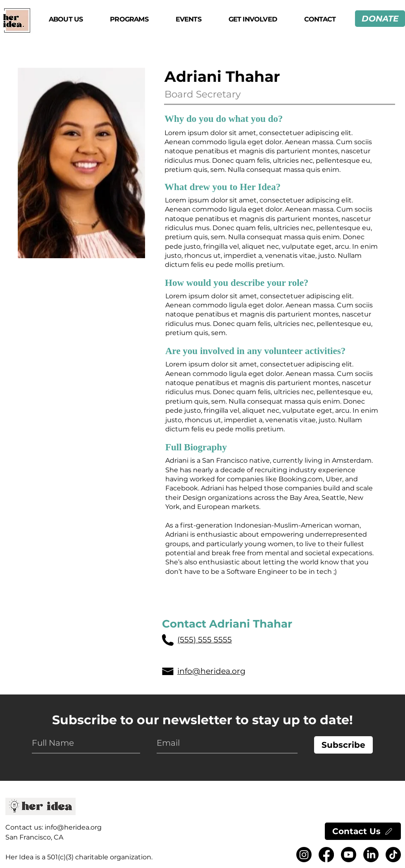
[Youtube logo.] (349, 855)
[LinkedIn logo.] (371, 855)
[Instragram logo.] (304, 855)
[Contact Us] (363, 831)
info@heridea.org (73, 827)
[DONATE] (380, 19)
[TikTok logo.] (393, 855)
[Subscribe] (343, 745)
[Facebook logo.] (326, 855)
